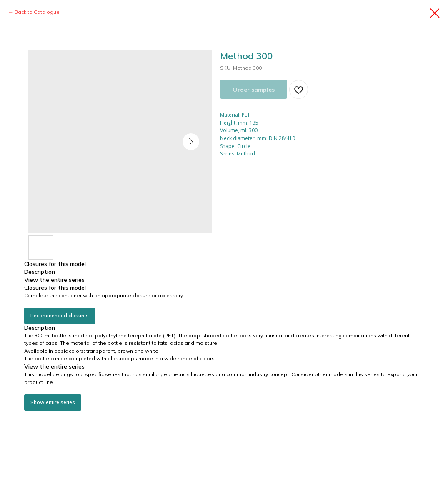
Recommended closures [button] (60, 315)
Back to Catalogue (37, 12)
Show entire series (53, 402)
